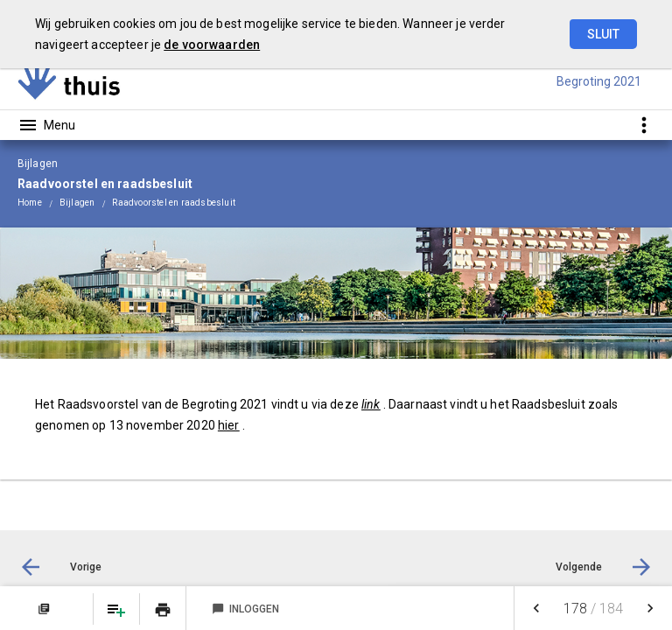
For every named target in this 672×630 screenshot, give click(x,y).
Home (30, 203)
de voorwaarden (212, 45)
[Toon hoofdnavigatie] (46, 125)
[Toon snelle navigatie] (644, 125)
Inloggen (245, 609)
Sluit (603, 34)
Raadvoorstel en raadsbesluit (174, 203)
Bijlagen (77, 203)
